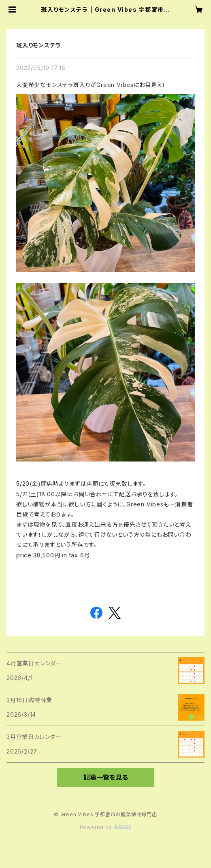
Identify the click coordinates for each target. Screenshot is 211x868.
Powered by (106, 827)
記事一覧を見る (106, 777)
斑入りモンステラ (38, 45)
